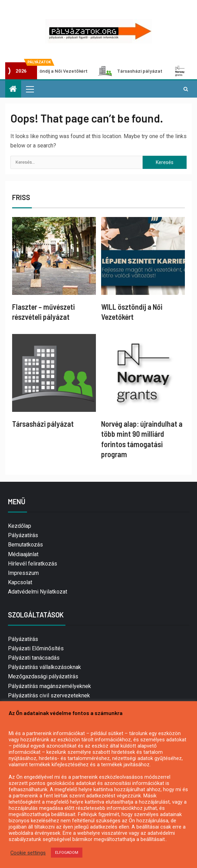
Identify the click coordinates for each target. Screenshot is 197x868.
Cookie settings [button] (28, 853)
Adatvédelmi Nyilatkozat (38, 592)
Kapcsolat (20, 582)
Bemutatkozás (25, 545)
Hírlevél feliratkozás (33, 564)
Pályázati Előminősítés (36, 648)
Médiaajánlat (23, 554)
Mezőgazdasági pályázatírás (43, 676)
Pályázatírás (23, 535)
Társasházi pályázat (133, 71)
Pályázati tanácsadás (34, 658)
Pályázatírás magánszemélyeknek (50, 686)
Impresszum (23, 573)
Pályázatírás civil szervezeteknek (49, 695)
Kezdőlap (20, 526)
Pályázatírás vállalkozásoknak (44, 667)
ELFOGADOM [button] (67, 853)
